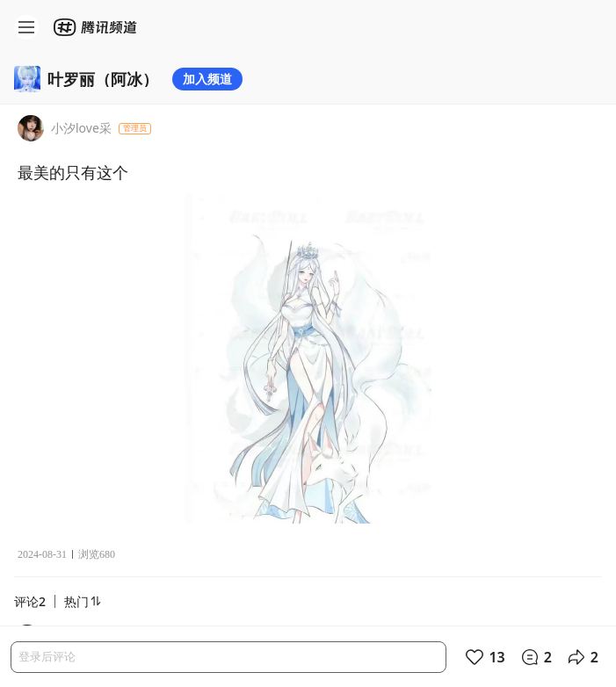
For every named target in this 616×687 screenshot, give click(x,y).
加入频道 (207, 79)
